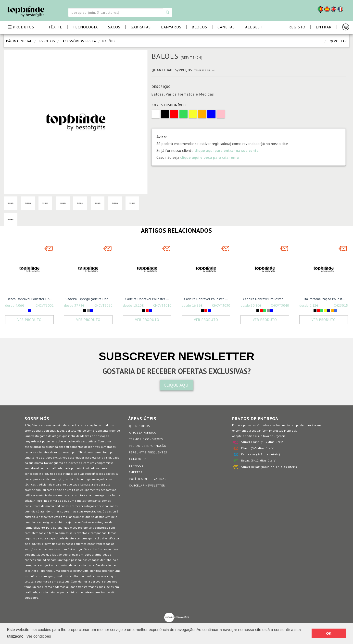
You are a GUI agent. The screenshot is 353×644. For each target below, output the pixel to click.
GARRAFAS (141, 27)
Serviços (136, 466)
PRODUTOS (21, 27)
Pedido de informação (148, 446)
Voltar (338, 41)
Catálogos (138, 459)
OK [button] (329, 633)
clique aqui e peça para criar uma (209, 157)
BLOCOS (199, 27)
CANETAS (226, 27)
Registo (297, 27)
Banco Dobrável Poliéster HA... (30, 299)
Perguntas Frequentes (148, 452)
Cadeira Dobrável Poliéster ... (147, 299)
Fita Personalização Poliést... (324, 299)
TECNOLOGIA (85, 27)
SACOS (114, 27)
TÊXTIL (55, 27)
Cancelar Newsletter (147, 485)
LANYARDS (171, 27)
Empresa (136, 472)
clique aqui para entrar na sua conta (227, 150)
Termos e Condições (146, 439)
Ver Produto (30, 320)
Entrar (324, 27)
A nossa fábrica (142, 432)
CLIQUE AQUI (177, 385)
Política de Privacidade (149, 479)
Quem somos (139, 426)
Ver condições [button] (39, 636)
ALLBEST (254, 27)
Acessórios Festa (79, 41)
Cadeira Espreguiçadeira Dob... (88, 299)
